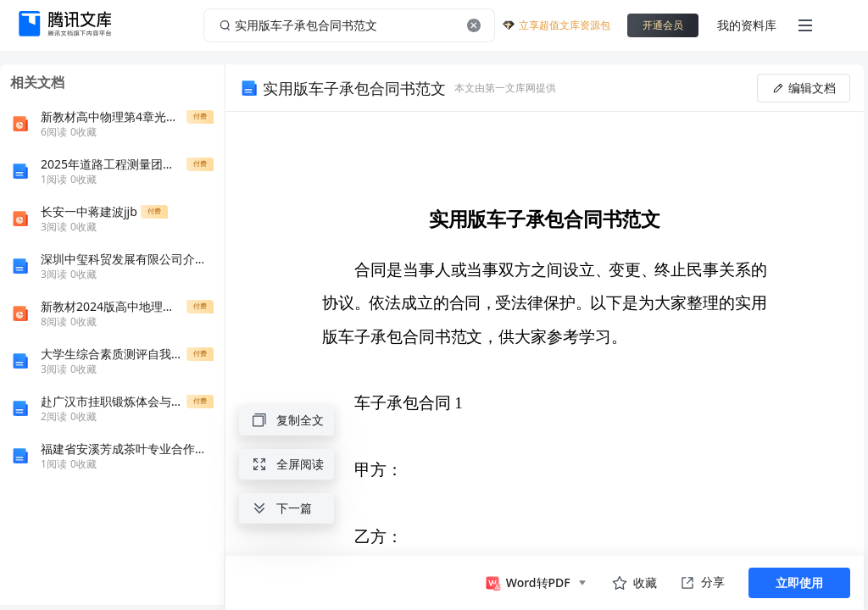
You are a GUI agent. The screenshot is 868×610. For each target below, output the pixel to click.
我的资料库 (747, 25)
